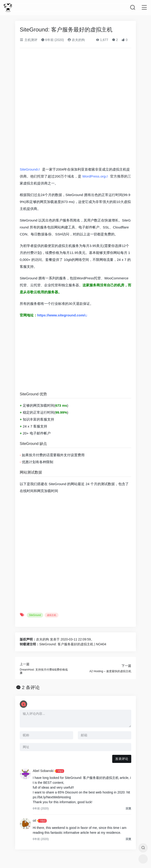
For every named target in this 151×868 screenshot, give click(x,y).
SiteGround (29, 169)
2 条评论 (31, 687)
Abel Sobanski (43, 771)
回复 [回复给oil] (128, 839)
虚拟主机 (52, 615)
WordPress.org (94, 176)
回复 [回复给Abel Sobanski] (128, 809)
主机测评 (29, 40)
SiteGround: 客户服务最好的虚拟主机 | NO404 (73, 644)
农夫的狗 (76, 40)
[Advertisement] (75, 356)
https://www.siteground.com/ (61, 315)
